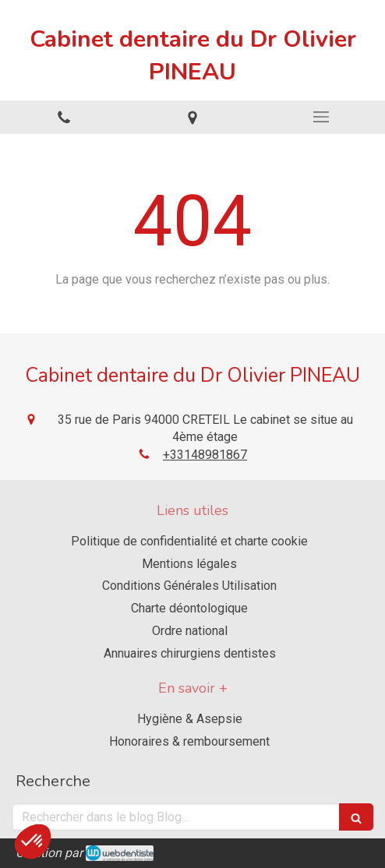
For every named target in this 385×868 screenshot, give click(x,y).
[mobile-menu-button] (321, 117)
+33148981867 (205, 455)
